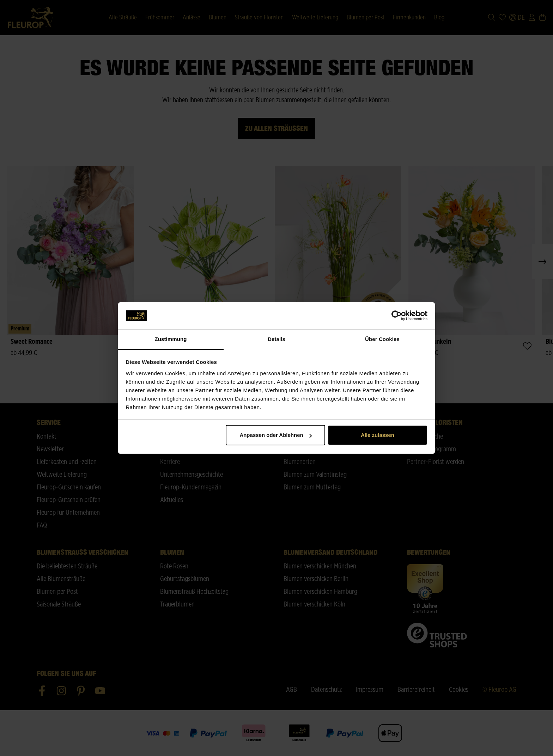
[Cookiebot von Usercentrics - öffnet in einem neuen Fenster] (397, 316)
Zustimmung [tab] (171, 339)
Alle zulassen (378, 435)
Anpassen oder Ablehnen (275, 435)
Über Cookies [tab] (382, 339)
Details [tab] (276, 339)
